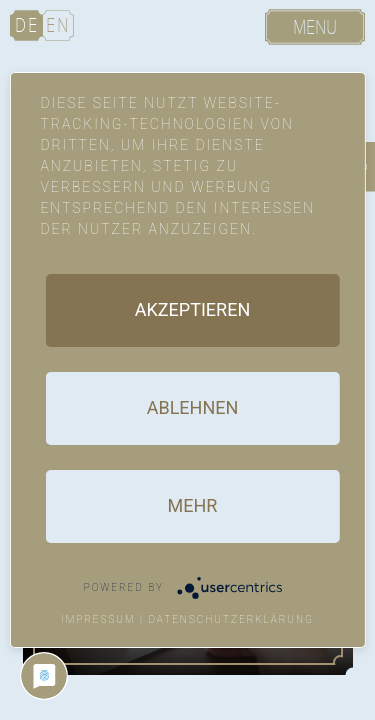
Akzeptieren (192, 309)
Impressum (98, 619)
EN (58, 25)
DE (27, 25)
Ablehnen (193, 407)
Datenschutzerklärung (231, 619)
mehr (193, 505)
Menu (315, 27)
